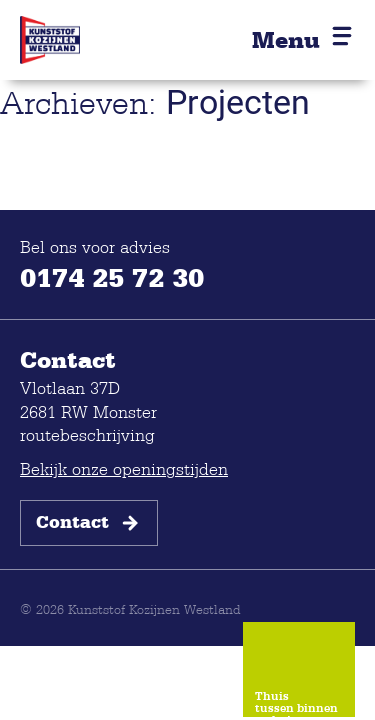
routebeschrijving (87, 434)
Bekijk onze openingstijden (124, 468)
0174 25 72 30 (112, 277)
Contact (89, 523)
